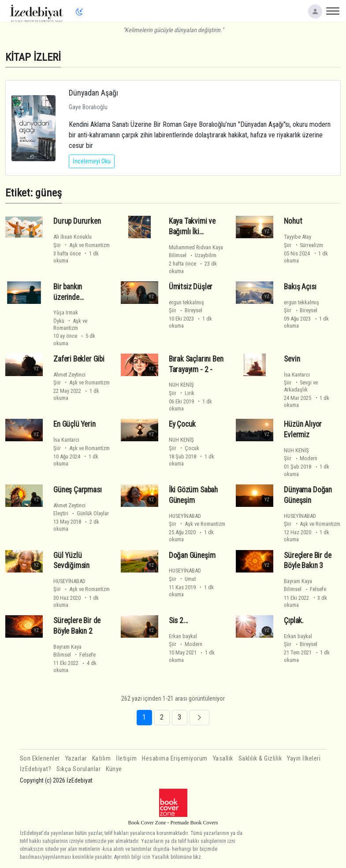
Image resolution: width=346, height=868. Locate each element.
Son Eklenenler (40, 759)
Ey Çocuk (182, 424)
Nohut (293, 221)
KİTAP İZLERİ (33, 57)
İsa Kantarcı (297, 375)
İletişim (126, 759)
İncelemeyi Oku (92, 161)
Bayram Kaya (298, 581)
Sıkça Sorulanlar (78, 769)
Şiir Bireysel (186, 310)
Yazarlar (76, 759)
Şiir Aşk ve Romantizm (82, 245)
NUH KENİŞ (181, 385)
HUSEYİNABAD (185, 516)
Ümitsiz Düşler (191, 287)
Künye (114, 769)
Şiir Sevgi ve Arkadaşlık (301, 386)
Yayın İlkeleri (304, 759)
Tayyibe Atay (298, 237)
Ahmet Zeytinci (69, 375)
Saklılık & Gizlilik (260, 759)
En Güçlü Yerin (74, 424)
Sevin (292, 359)
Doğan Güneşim (192, 555)
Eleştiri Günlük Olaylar (81, 513)
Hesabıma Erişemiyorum (175, 759)
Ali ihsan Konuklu (73, 237)
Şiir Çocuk (184, 448)
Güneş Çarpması (78, 490)
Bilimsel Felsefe (305, 589)
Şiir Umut (182, 579)
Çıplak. (294, 621)
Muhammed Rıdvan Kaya (196, 247)
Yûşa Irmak (66, 312)
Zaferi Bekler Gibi (79, 359)
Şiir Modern (301, 458)
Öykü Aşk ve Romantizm (70, 324)
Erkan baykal (183, 636)
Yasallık (223, 759)
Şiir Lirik (182, 393)
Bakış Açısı (300, 287)
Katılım (102, 759)
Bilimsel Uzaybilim (193, 255)
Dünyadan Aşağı (93, 93)
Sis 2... (179, 621)
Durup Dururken (77, 221)
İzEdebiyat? (36, 769)
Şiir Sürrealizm (303, 245)
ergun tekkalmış (186, 302)
